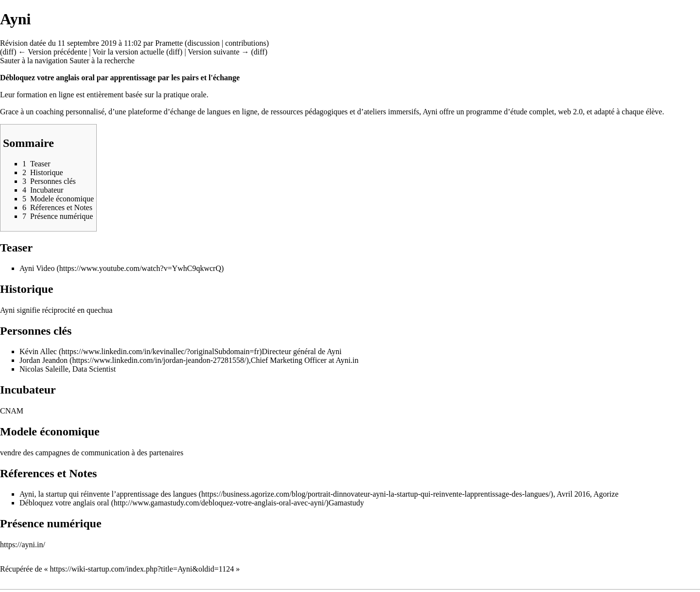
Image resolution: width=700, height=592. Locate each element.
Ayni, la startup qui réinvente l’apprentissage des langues (108, 494)
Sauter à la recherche (102, 61)
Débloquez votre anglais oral (64, 503)
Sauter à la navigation (34, 61)
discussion (203, 43)
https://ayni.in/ (23, 545)
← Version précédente (52, 52)
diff (8, 52)
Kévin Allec (38, 351)
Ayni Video (37, 268)
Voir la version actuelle (128, 52)
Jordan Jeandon (44, 360)
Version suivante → (218, 52)
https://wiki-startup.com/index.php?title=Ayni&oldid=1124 (142, 569)
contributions (245, 43)
